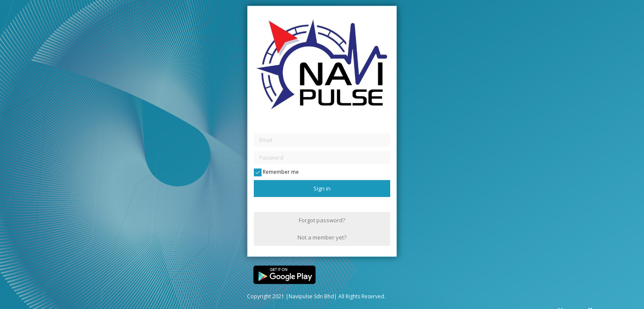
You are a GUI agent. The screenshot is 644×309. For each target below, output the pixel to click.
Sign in (322, 188)
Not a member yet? (322, 237)
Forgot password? (322, 220)
